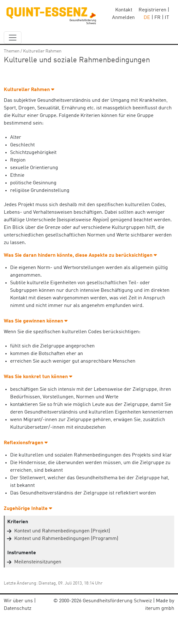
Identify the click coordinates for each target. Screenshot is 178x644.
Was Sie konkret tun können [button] (38, 377)
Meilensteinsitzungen (38, 562)
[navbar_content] (13, 38)
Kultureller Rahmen (42, 51)
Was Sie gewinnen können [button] (36, 321)
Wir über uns (18, 601)
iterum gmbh (160, 609)
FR (157, 18)
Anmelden (123, 18)
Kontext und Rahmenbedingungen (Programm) (66, 539)
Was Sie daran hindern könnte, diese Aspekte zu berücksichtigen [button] (80, 255)
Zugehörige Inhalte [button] (28, 509)
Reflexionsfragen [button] (26, 443)
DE (147, 18)
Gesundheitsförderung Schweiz (117, 601)
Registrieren (152, 10)
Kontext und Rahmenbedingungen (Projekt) (62, 531)
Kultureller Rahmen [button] (29, 90)
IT (167, 18)
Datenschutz (18, 609)
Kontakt (124, 10)
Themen (12, 51)
